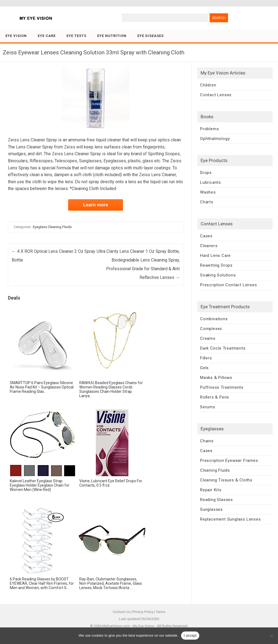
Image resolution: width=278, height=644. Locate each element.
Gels (204, 368)
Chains (207, 441)
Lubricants (211, 182)
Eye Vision (16, 36)
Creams (208, 338)
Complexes (211, 329)
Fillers (206, 358)
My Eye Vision (143, 626)
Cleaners (209, 246)
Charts (207, 202)
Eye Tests (76, 36)
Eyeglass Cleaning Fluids (52, 227)
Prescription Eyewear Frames (229, 461)
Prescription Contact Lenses (229, 285)
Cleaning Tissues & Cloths (226, 480)
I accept (190, 635)
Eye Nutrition (112, 36)
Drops (206, 173)
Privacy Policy (143, 612)
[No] (271, 636)
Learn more (96, 205)
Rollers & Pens (215, 397)
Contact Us (121, 612)
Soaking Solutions (218, 275)
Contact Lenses (216, 95)
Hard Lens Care (215, 256)
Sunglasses (211, 509)
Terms (161, 612)
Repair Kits (211, 490)
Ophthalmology (215, 139)
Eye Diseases (151, 36)
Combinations (214, 319)
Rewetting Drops (216, 265)
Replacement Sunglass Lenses (230, 519)
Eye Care (47, 36)
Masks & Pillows (216, 378)
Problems (209, 129)
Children (208, 85)
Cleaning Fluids (215, 470)
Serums (208, 407)
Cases (206, 236)
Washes (208, 192)
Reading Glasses (217, 500)
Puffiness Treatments (222, 387)
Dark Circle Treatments (223, 348)
